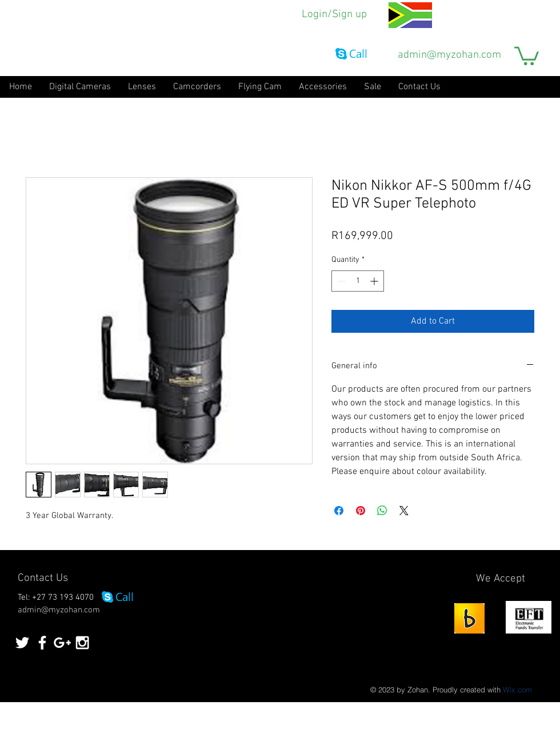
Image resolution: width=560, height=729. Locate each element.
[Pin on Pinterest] (361, 511)
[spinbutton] (358, 281)
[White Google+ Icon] (62, 643)
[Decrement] (340, 281)
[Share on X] (404, 511)
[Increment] (375, 281)
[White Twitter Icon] (22, 643)
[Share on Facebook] (339, 511)
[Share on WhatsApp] (382, 511)
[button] (527, 55)
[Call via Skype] (351, 55)
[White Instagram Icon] (82, 643)
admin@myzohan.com (449, 55)
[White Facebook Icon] (42, 643)
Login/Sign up (334, 15)
